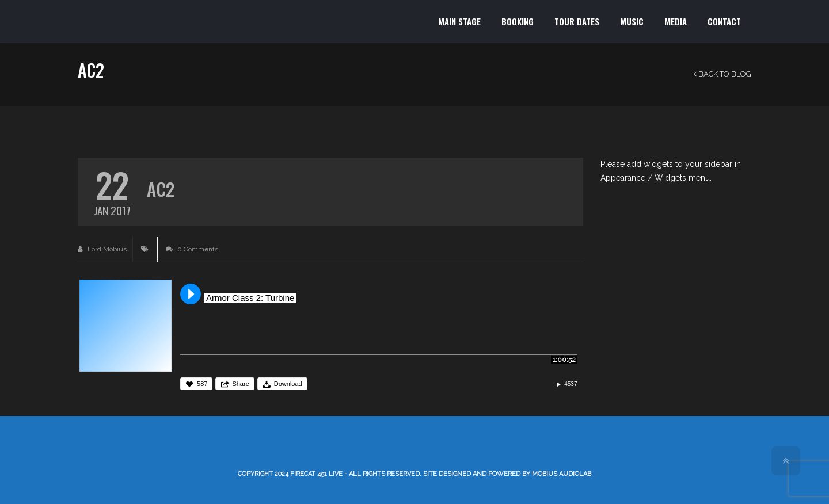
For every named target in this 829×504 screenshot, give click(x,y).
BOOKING (518, 21)
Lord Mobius (102, 249)
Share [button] (240, 384)
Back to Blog (722, 74)
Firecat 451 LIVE (316, 474)
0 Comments (192, 249)
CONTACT (724, 21)
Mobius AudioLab (562, 474)
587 (202, 384)
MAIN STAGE (459, 21)
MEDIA (676, 21)
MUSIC (632, 21)
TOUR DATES (577, 21)
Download (288, 384)
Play (191, 294)
